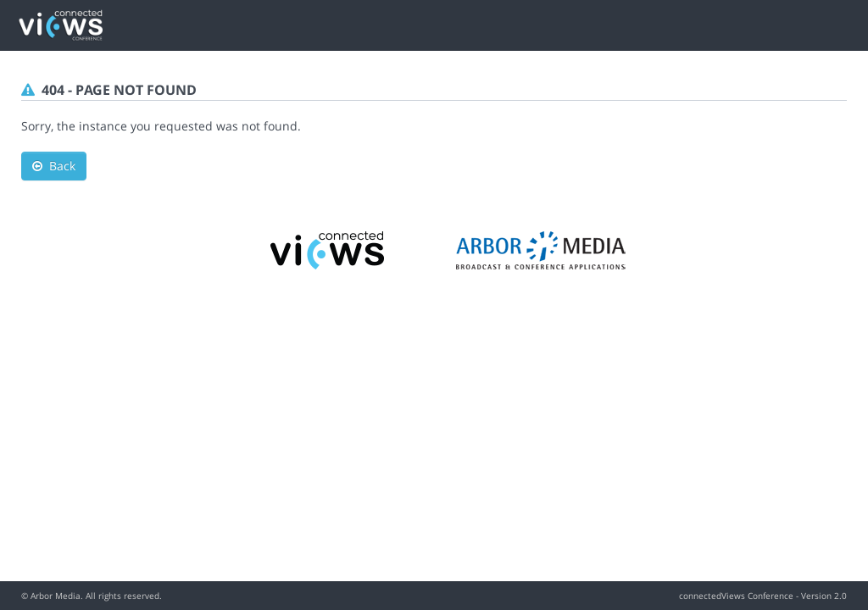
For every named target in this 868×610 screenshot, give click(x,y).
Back (54, 166)
